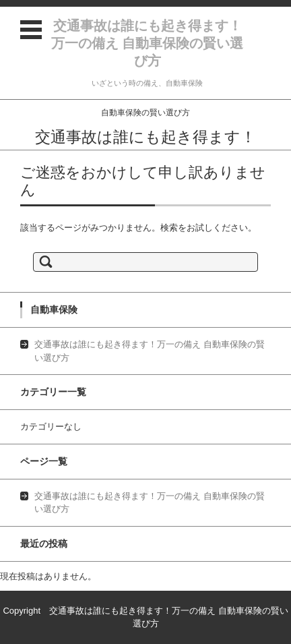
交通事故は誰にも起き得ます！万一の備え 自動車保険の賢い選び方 (148, 43)
